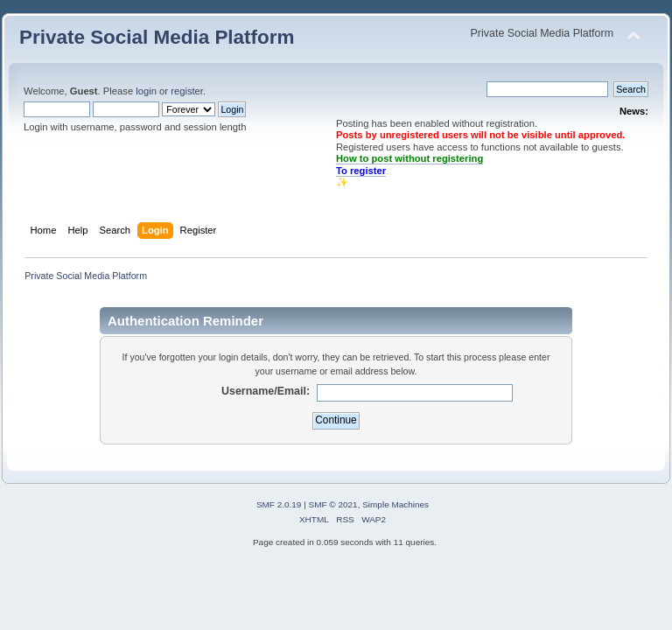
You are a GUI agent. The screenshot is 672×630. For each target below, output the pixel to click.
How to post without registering (409, 158)
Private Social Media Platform (157, 37)
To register (361, 171)
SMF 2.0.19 (279, 504)
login (146, 91)
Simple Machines (395, 504)
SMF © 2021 (333, 504)
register (187, 91)
